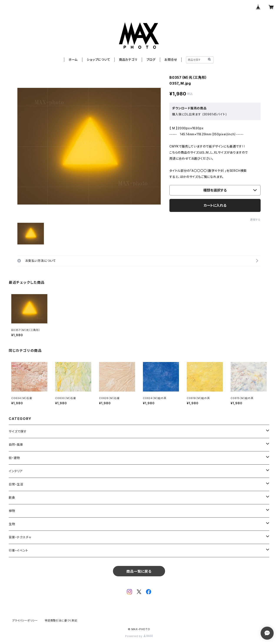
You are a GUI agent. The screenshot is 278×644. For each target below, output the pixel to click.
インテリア (16, 471)
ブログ (151, 60)
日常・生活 (16, 484)
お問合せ (171, 60)
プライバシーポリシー (25, 620)
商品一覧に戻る (139, 571)
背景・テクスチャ (20, 537)
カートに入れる (215, 205)
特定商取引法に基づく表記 (61, 620)
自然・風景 (16, 445)
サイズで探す (18, 431)
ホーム (73, 60)
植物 (12, 511)
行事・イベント (18, 550)
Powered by (139, 636)
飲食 (12, 497)
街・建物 (14, 458)
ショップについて (98, 60)
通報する (255, 220)
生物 (12, 524)
